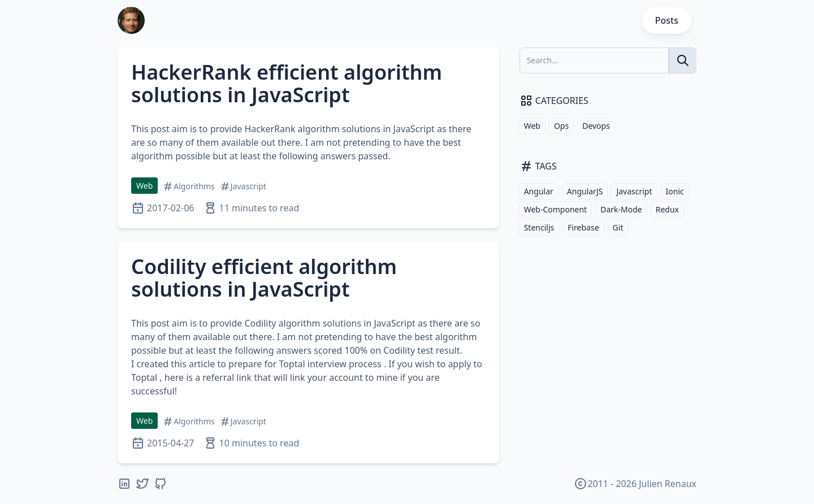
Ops (561, 126)
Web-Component (556, 209)
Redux (667, 209)
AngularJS (585, 191)
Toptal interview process (330, 364)
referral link (227, 377)
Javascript (634, 191)
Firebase (583, 227)
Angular (539, 191)
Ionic (675, 191)
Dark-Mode (621, 209)
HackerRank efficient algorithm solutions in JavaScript (287, 83)
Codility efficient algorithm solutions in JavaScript (264, 278)
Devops (596, 126)
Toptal (144, 377)
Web (144, 186)
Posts (667, 20)
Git (618, 227)
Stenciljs (539, 227)
